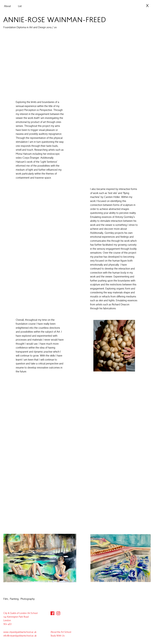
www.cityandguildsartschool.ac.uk (20, 632)
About (7, 6)
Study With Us (58, 636)
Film (6, 599)
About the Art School (61, 632)
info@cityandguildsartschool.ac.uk (20, 636)
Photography (28, 599)
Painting (14, 599)
